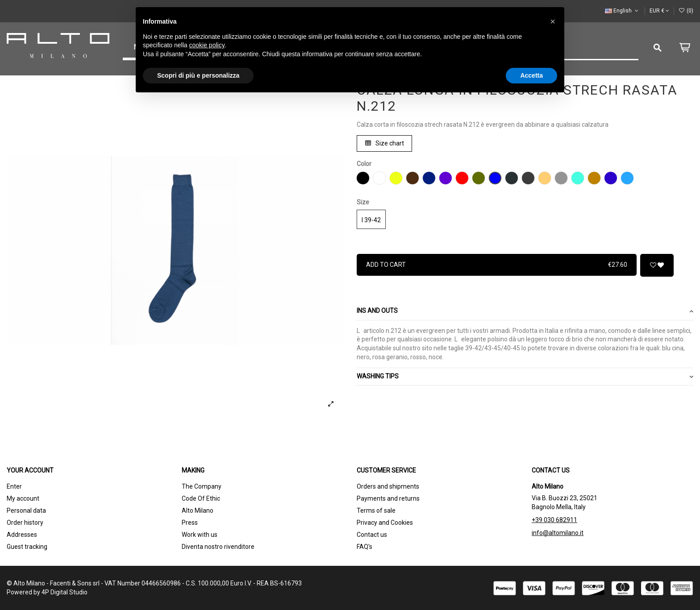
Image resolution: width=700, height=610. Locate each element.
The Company (202, 486)
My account (23, 498)
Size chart (385, 143)
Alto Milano (198, 510)
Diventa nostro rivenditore (218, 547)
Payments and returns (388, 498)
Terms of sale (376, 510)
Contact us (372, 535)
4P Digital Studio (65, 592)
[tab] (525, 312)
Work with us (200, 535)
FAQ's (365, 547)
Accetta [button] (531, 75)
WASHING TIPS (525, 377)
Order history (25, 523)
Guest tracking (27, 547)
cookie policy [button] (207, 45)
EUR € (659, 11)
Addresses (22, 535)
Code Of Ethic (201, 498)
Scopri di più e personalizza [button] (198, 75)
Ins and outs (525, 311)
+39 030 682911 (554, 520)
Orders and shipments (388, 486)
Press (190, 523)
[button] (553, 21)
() (686, 11)
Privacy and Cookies (385, 523)
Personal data (26, 510)
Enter (14, 486)
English (622, 11)
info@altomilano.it (558, 533)
